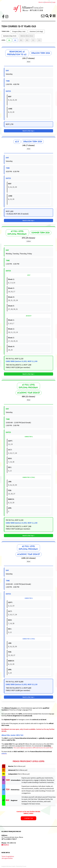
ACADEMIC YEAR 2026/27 (29, 393)
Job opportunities (7, 858)
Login (54, 2)
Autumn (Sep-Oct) (10, 36)
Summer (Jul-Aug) (36, 31)
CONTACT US (29, 817)
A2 (15, 40)
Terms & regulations (8, 856)
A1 (9, 40)
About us (41, 2)
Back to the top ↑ (28, 131)
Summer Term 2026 (41, 233)
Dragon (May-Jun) (19, 31)
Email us (5, 845)
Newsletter (48, 2)
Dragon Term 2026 (41, 53)
